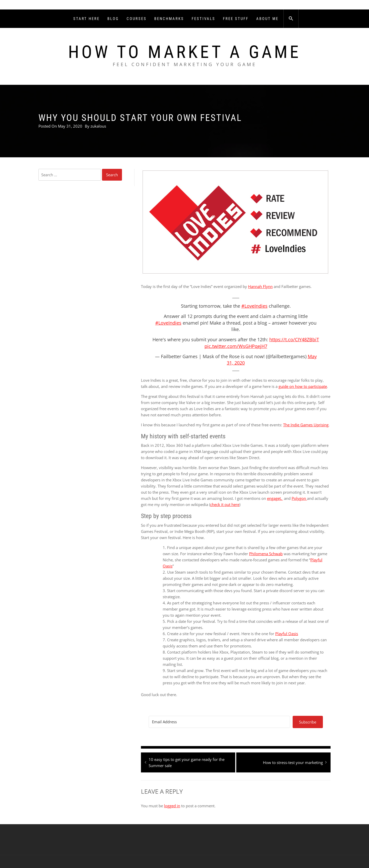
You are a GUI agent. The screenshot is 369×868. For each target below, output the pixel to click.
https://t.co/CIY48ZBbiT (294, 339)
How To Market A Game (185, 52)
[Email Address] (219, 722)
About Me (267, 19)
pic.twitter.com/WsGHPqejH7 (236, 346)
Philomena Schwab (266, 554)
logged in (172, 806)
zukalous (98, 126)
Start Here (86, 19)
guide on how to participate (303, 386)
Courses (137, 19)
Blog (113, 19)
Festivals (203, 19)
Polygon (299, 498)
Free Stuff (236, 19)
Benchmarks (169, 19)
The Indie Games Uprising (306, 425)
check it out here (225, 504)
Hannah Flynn (260, 286)
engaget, (275, 498)
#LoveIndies (254, 306)
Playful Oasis (287, 634)
